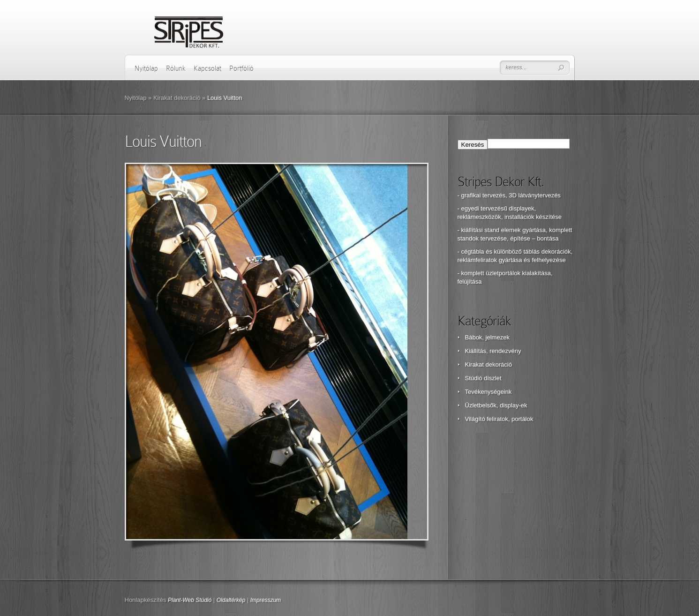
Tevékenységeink (489, 392)
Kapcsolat (207, 68)
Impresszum (266, 600)
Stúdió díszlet (483, 378)
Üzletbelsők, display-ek (496, 405)
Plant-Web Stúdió (190, 600)
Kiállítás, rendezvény (493, 351)
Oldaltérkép (231, 600)
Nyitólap (146, 68)
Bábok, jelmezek (487, 337)
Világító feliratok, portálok (499, 419)
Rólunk (176, 68)
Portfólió (241, 68)
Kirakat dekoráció (177, 98)
